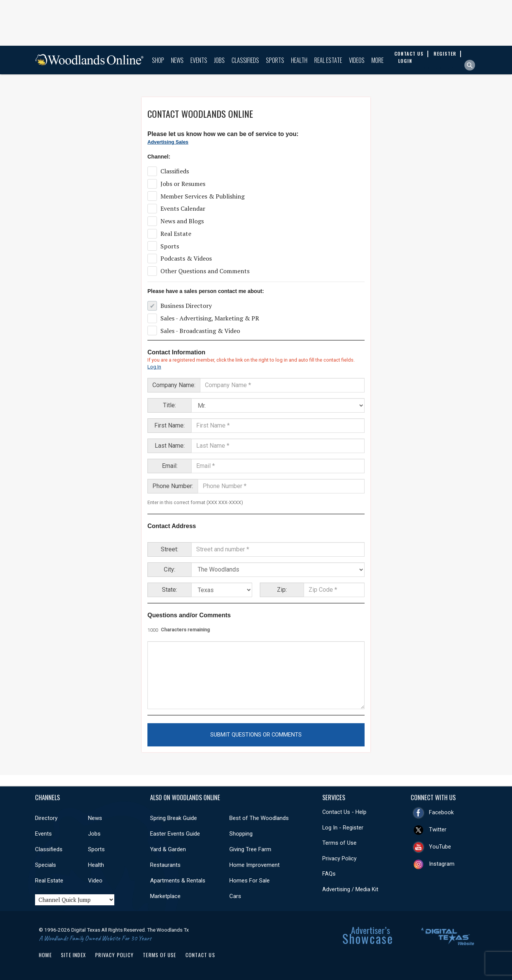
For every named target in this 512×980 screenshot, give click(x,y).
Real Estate (328, 60)
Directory (46, 818)
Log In (154, 367)
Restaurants (165, 865)
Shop (158, 60)
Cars (235, 896)
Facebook (441, 812)
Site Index (74, 955)
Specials (46, 865)
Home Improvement (254, 865)
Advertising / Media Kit (350, 889)
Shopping (241, 834)
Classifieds (245, 60)
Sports (275, 60)
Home (45, 955)
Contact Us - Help (344, 812)
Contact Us (200, 955)
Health (299, 60)
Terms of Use (339, 843)
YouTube (440, 847)
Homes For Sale (250, 881)
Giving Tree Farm (250, 849)
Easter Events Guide (175, 834)
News (177, 60)
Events (199, 60)
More (378, 60)
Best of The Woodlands (259, 818)
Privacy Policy (339, 858)
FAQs (329, 874)
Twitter (438, 829)
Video (95, 881)
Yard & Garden (168, 849)
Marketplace (165, 896)
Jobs (219, 60)
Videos (357, 60)
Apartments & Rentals (178, 881)
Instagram (442, 864)
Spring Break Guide (174, 818)
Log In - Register (343, 828)
